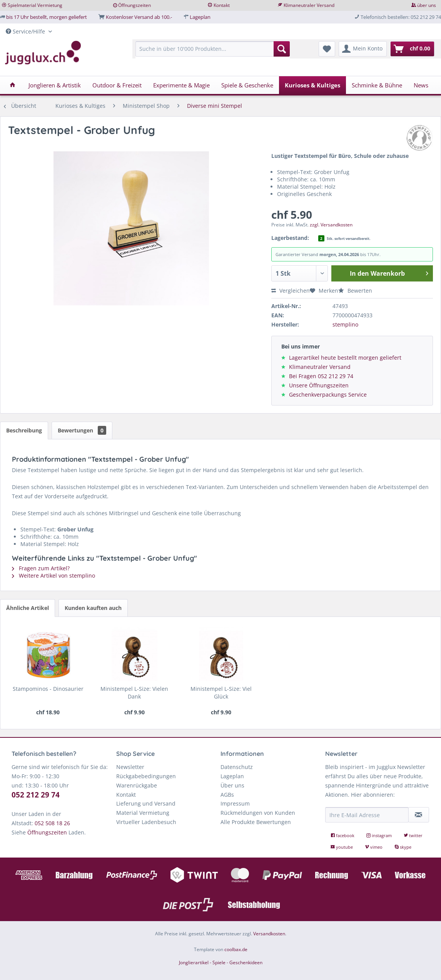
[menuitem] (213, 53)
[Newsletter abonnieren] (419, 815)
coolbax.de (236, 949)
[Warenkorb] (412, 49)
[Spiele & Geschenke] (247, 85)
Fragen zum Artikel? (41, 568)
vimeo (374, 847)
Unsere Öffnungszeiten (319, 385)
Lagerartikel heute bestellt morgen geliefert (345, 358)
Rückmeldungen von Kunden (258, 813)
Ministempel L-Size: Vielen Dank (134, 693)
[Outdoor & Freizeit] (117, 85)
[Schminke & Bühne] (377, 85)
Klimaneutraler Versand (309, 5)
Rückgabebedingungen (146, 776)
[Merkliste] (327, 49)
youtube (342, 847)
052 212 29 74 (36, 795)
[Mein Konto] (363, 49)
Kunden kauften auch (93, 608)
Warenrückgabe (137, 785)
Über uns (232, 785)
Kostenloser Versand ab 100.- (139, 17)
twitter (413, 835)
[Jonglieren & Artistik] (55, 85)
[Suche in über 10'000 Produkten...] (213, 49)
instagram (380, 835)
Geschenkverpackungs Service (328, 395)
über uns (427, 5)
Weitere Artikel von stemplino (53, 575)
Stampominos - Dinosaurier (48, 689)
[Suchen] (282, 49)
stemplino (345, 324)
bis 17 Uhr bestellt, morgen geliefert (47, 17)
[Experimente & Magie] (181, 85)
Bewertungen (82, 430)
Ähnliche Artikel (28, 608)
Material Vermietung (143, 813)
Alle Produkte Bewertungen (256, 822)
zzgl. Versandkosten (331, 225)
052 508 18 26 (52, 823)
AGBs (227, 795)
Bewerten (355, 291)
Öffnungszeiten (134, 5)
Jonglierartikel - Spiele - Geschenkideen (221, 962)
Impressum (235, 803)
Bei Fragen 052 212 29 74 (321, 376)
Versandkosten (269, 934)
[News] (421, 85)
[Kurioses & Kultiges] (312, 85)
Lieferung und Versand (146, 803)
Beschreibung (24, 430)
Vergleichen (291, 291)
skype (403, 847)
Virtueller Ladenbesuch (146, 822)
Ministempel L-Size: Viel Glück (221, 693)
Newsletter (130, 767)
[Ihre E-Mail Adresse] (367, 815)
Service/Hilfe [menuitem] (26, 31)
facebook (343, 835)
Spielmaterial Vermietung (35, 5)
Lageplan (200, 17)
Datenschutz (237, 767)
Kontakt (222, 5)
